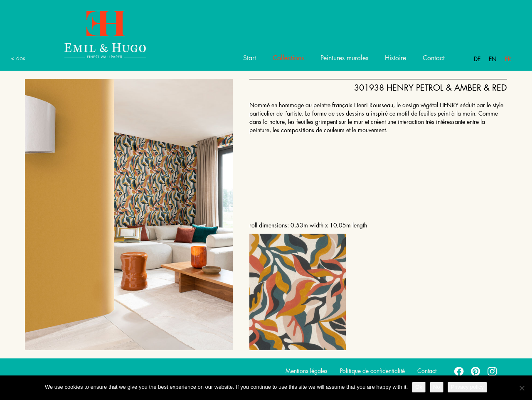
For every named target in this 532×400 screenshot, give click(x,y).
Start (250, 58)
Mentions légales (307, 371)
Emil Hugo (96, 34)
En (493, 59)
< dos (18, 58)
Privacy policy (467, 387)
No (437, 387)
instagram (493, 371)
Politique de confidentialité (372, 371)
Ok (419, 387)
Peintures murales (344, 58)
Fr (508, 59)
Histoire (395, 58)
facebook (459, 371)
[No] (522, 388)
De (477, 59)
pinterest (476, 371)
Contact (434, 58)
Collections (288, 58)
